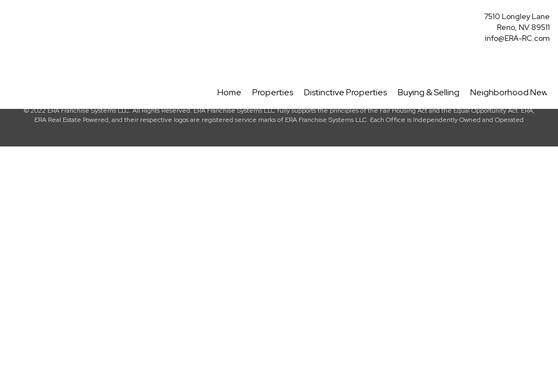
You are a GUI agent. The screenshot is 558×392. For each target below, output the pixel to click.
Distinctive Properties (345, 92)
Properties (273, 92)
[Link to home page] (11, 20)
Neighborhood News (511, 92)
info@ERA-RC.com (517, 38)
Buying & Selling (429, 92)
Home (229, 92)
